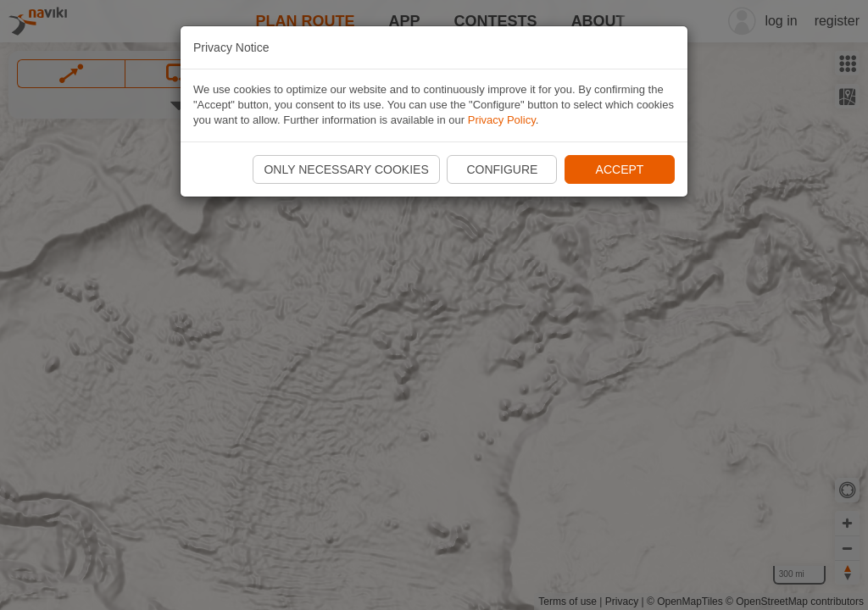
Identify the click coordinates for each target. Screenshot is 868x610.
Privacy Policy (502, 120)
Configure (502, 169)
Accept (620, 169)
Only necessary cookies (346, 169)
